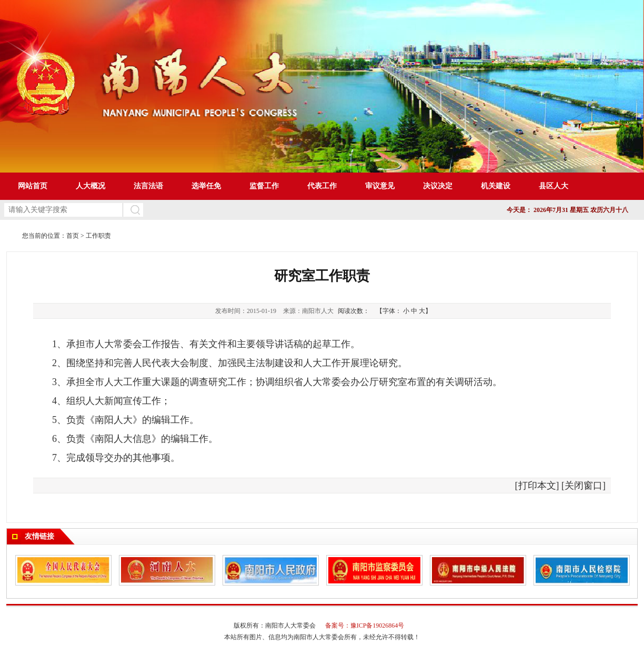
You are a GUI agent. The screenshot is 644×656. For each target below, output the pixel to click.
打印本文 (537, 486)
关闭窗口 (583, 486)
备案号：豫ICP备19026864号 (365, 625)
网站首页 (33, 186)
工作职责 (98, 236)
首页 (73, 236)
